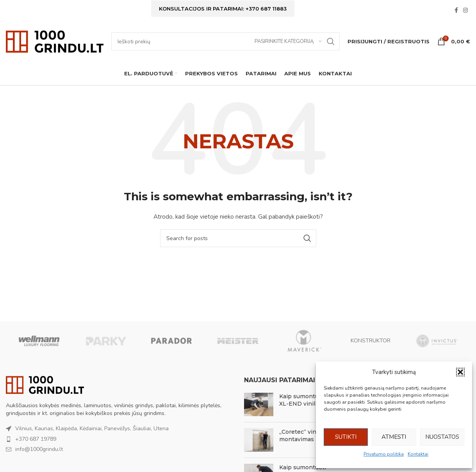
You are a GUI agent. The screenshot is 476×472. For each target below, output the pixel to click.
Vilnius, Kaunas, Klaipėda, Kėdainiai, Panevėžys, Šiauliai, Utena (92, 429)
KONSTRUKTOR (371, 341)
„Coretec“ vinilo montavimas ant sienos (312, 436)
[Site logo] (55, 41)
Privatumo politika (384, 454)
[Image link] (45, 385)
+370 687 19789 (36, 439)
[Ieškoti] (226, 42)
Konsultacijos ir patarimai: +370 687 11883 (223, 9)
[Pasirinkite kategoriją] (288, 42)
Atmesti (394, 437)
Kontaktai (418, 454)
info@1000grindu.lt (39, 450)
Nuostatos (442, 437)
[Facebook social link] (456, 11)
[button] (460, 372)
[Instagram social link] (465, 11)
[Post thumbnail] (259, 405)
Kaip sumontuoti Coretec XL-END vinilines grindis (315, 401)
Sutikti (346, 437)
